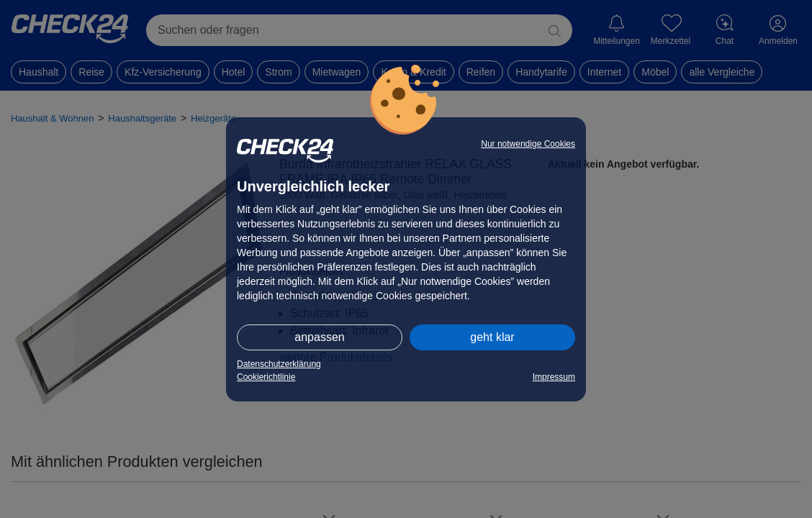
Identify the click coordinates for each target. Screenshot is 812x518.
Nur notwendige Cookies (528, 144)
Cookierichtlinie (266, 377)
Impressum (554, 377)
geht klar (492, 337)
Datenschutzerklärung (279, 364)
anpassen (319, 337)
